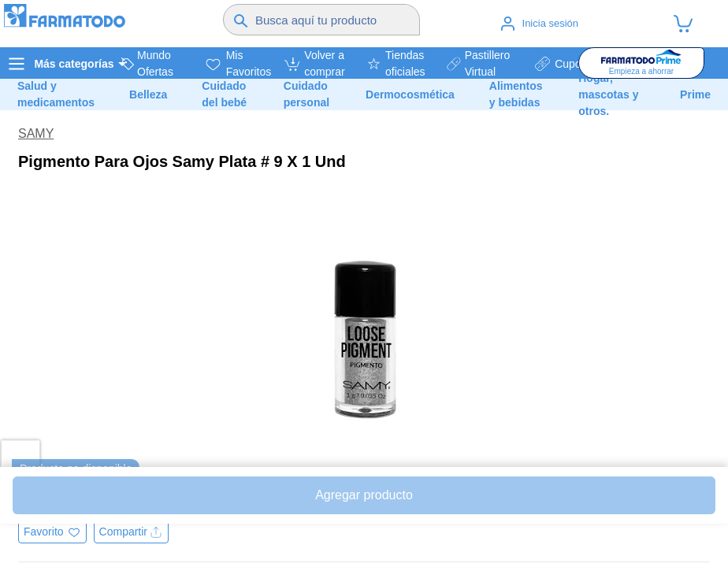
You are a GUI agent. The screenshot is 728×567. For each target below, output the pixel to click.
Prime (695, 94)
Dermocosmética (410, 94)
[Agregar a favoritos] (52, 532)
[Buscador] (334, 20)
